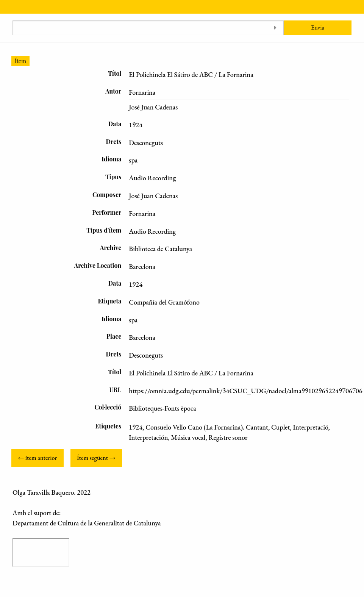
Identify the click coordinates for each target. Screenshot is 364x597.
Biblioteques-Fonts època (162, 408)
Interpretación (148, 437)
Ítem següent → (96, 458)
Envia (318, 27)
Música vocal (188, 437)
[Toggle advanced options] (275, 28)
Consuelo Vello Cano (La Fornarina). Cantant (207, 427)
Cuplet (280, 427)
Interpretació (311, 427)
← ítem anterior (37, 458)
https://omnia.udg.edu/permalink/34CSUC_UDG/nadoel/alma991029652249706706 (245, 391)
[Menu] (6, 7)
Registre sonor (228, 437)
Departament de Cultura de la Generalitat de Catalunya (87, 523)
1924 (136, 427)
